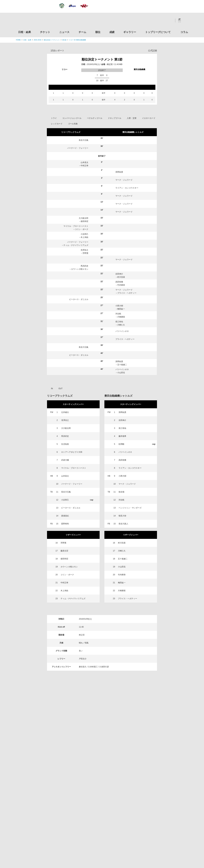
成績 (112, 32)
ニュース (64, 32)
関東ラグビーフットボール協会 (161, 746)
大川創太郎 (84, 218)
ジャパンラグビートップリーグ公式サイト (33, 21)
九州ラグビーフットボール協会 (161, 770)
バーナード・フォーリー (78, 148)
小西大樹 (119, 306)
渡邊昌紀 (65, 516)
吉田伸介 (119, 274)
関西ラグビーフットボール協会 (161, 758)
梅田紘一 (121, 309)
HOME (18, 40)
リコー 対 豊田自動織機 (77, 40)
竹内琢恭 (121, 285)
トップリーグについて (158, 32)
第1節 (64, 40)
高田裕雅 (119, 282)
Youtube (169, 21)
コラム (184, 32)
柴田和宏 (84, 221)
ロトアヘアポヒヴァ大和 (72, 452)
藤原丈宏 (64, 551)
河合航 (118, 314)
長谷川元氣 (84, 140)
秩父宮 (110, 64)
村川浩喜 (121, 277)
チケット (45, 32)
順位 (98, 32)
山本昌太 (84, 162)
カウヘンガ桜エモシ (80, 269)
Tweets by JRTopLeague (105, 730)
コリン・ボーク (82, 229)
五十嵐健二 (122, 365)
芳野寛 (85, 253)
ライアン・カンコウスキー (127, 188)
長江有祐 (119, 322)
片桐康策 (121, 317)
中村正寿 (84, 166)
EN (180, 22)
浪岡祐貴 (119, 172)
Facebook (161, 21)
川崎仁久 (121, 325)
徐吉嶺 (121, 492)
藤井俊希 (122, 436)
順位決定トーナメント (52, 40)
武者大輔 (65, 460)
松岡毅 (121, 444)
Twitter (152, 21)
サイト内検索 (186, 21)
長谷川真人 (123, 524)
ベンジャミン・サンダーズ (130, 508)
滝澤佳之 (84, 250)
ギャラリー (130, 32)
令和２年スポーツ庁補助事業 (161, 831)
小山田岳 (121, 373)
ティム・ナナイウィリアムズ (76, 245)
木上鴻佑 (84, 237)
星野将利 (65, 524)
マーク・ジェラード (124, 180)
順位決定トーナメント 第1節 (102, 59)
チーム (82, 32)
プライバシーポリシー (101, 846)
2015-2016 (38, 40)
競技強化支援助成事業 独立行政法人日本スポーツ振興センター (161, 819)
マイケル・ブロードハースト (76, 226)
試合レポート (58, 50)
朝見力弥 (122, 516)
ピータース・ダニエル (79, 299)
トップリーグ (41, 730)
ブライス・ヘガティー (127, 293)
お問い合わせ (121, 846)
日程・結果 (25, 32)
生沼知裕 (65, 444)
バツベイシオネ (122, 331)
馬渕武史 (84, 266)
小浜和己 (84, 234)
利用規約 (83, 846)
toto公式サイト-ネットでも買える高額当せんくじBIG (161, 807)
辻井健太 (65, 412)
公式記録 (153, 50)
